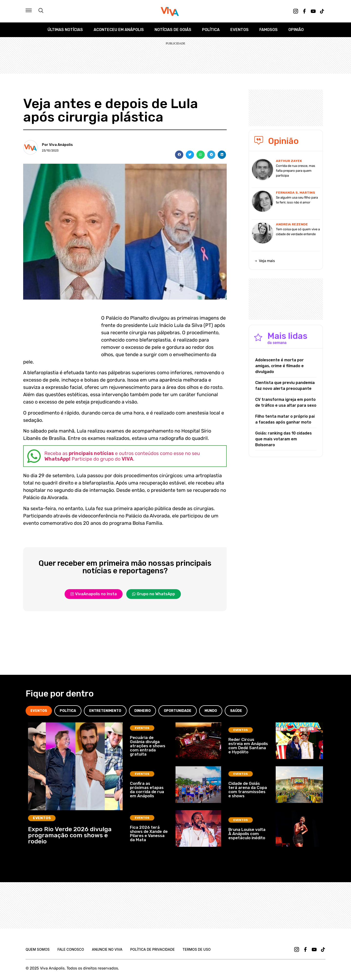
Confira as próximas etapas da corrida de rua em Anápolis (147, 790)
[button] (179, 155)
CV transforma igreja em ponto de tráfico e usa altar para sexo (286, 402)
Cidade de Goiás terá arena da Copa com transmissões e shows (248, 790)
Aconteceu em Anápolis (119, 30)
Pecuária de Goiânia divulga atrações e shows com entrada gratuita (148, 746)
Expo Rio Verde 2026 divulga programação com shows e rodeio (70, 835)
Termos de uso (197, 949)
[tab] (39, 711)
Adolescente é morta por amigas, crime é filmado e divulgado (279, 366)
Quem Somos (38, 949)
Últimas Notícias (65, 30)
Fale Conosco (71, 949)
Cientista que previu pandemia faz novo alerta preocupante (285, 386)
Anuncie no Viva (107, 949)
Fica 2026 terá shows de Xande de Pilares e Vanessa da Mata (149, 834)
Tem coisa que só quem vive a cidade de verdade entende (298, 232)
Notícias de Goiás (173, 30)
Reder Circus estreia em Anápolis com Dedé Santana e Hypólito (248, 746)
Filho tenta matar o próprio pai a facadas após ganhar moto (285, 419)
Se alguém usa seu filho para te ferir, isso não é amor (297, 200)
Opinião (296, 30)
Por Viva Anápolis (57, 145)
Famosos (268, 30)
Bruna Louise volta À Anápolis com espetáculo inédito (247, 834)
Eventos (239, 30)
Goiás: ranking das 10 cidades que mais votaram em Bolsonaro (283, 439)
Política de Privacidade (152, 949)
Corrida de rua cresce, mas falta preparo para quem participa (296, 171)
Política (211, 30)
